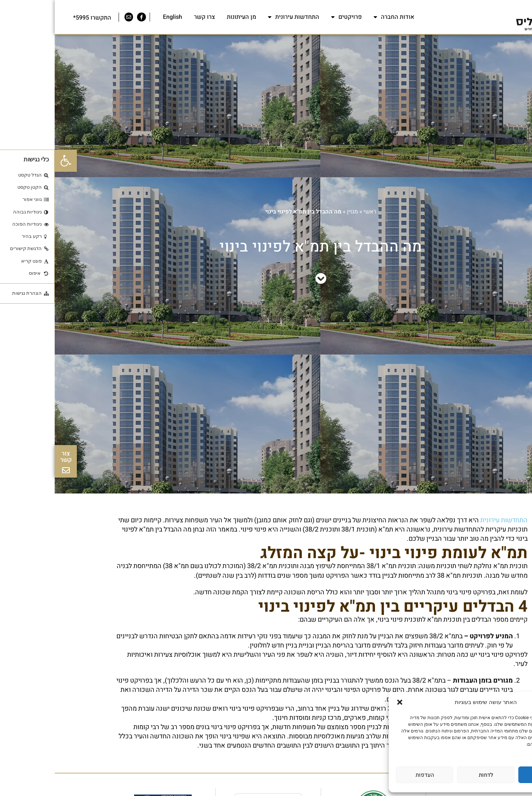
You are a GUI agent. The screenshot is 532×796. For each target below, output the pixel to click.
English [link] (118, 17)
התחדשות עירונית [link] (239, 17)
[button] (345, 702)
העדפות (370, 775)
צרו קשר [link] (150, 17)
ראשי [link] (315, 212)
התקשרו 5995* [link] (37, 18)
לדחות (431, 775)
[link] (11, 161)
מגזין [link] (298, 212)
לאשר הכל (492, 775)
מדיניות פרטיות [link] (507, 751)
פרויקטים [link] (292, 17)
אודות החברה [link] (339, 17)
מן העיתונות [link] (187, 17)
